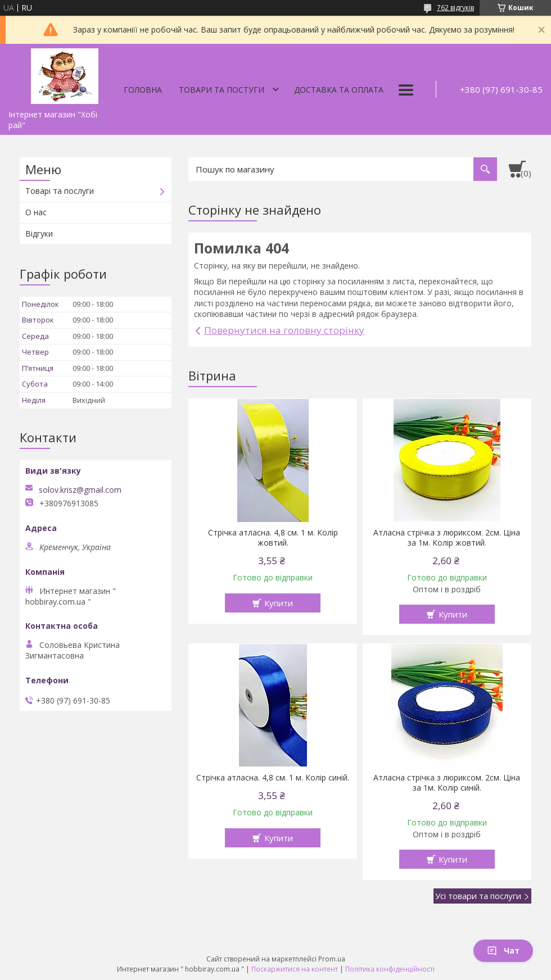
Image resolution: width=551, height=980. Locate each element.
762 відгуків (455, 8)
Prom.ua (332, 959)
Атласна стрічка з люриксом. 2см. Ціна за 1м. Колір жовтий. (447, 538)
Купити (279, 603)
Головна (143, 90)
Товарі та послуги (60, 191)
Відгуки (39, 233)
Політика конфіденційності (390, 969)
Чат (503, 950)
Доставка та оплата (339, 90)
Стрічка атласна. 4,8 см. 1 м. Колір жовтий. (273, 538)
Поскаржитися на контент (295, 969)
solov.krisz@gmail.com (80, 490)
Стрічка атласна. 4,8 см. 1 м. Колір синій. (273, 778)
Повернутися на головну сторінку (284, 330)
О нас (36, 212)
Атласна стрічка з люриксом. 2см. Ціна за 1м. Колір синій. (447, 783)
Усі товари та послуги (478, 896)
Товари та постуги (222, 90)
